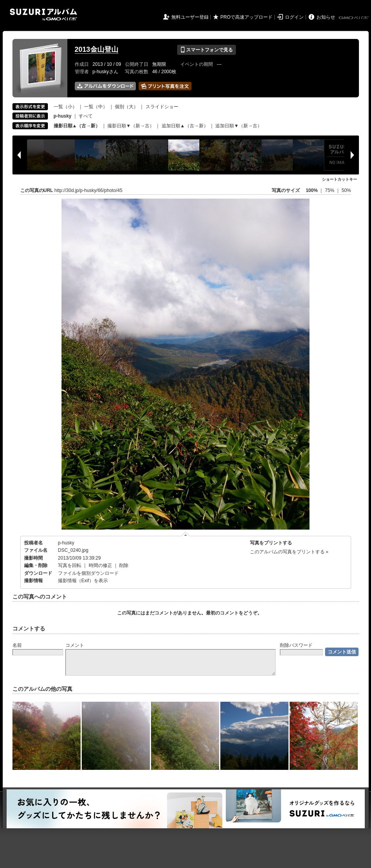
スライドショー (162, 107)
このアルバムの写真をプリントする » (289, 552)
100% (312, 190)
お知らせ (326, 17)
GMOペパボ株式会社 (354, 18)
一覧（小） (65, 107)
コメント (75, 645)
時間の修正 (100, 565)
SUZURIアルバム (43, 15)
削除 (124, 565)
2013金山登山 (97, 49)
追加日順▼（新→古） (239, 126)
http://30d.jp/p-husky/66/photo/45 (89, 190)
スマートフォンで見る (207, 50)
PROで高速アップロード (246, 17)
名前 (17, 645)
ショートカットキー (339, 179)
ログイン (294, 17)
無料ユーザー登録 (190, 17)
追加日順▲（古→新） (185, 126)
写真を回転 (70, 565)
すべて (86, 116)
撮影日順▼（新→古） (131, 126)
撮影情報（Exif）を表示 (83, 581)
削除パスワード (296, 645)
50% (346, 190)
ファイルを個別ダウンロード (88, 573)
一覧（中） (96, 107)
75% (330, 190)
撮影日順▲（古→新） (77, 126)
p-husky (66, 543)
